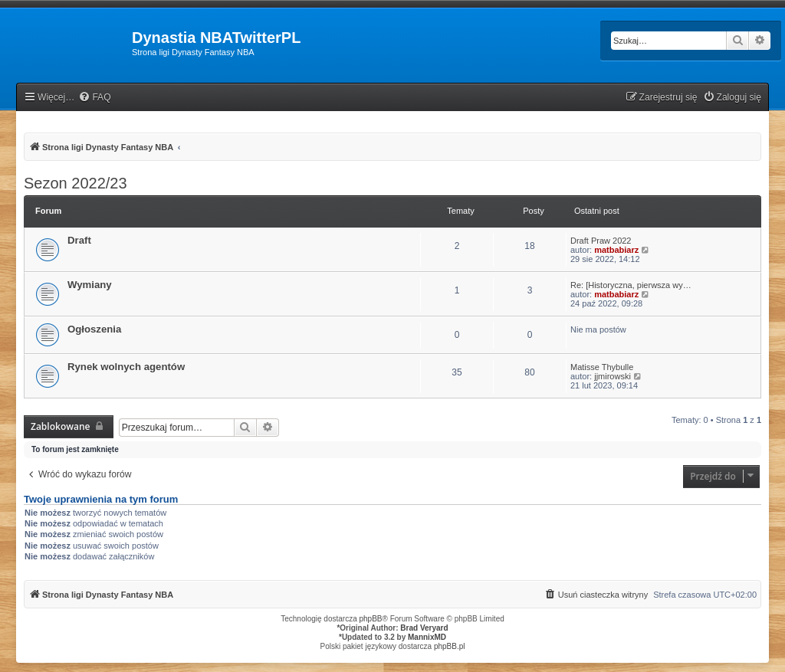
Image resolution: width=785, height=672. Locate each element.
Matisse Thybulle (602, 367)
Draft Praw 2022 (601, 241)
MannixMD (427, 637)
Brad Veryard (424, 628)
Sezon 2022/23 (76, 183)
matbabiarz (616, 250)
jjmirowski (613, 376)
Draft (79, 240)
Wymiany (90, 285)
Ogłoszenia (94, 329)
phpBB (371, 619)
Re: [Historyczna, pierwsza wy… (631, 285)
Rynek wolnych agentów (126, 367)
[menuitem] (94, 98)
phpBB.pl (450, 646)
